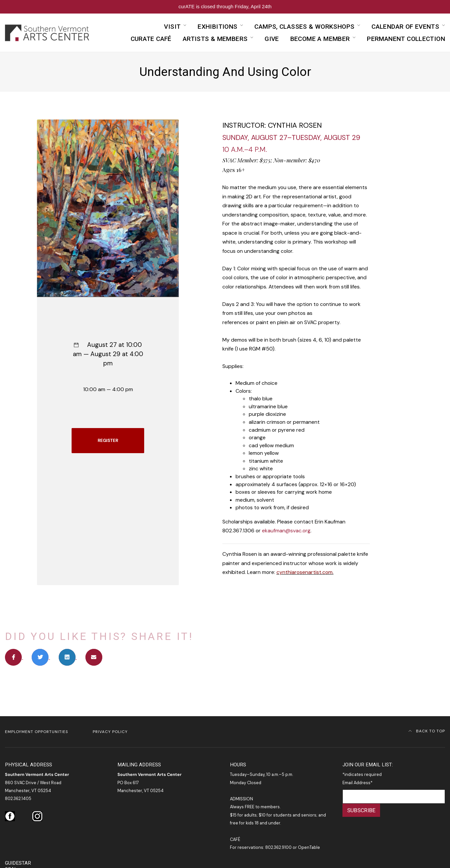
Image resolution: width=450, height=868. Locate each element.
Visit (172, 27)
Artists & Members (215, 39)
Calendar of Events (405, 27)
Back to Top (427, 731)
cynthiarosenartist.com (305, 572)
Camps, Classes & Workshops (304, 27)
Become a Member (320, 39)
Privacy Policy (110, 732)
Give (272, 39)
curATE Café (151, 39)
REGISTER (108, 440)
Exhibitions (217, 27)
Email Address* (357, 783)
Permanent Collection (406, 39)
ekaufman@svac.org (286, 531)
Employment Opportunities (36, 732)
